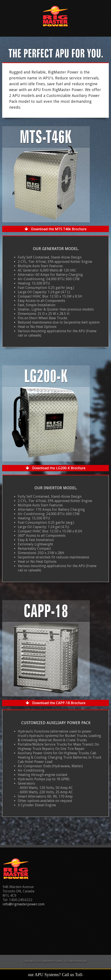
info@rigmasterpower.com (24, 904)
